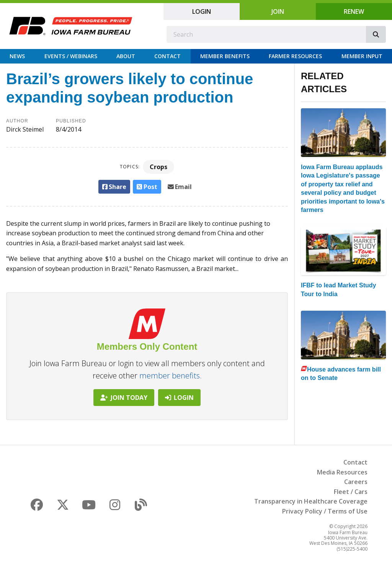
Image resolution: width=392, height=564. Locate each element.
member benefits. (171, 376)
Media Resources (342, 472)
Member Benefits (225, 56)
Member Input (362, 56)
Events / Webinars (71, 56)
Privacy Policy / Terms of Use (325, 511)
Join (278, 11)
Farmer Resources (295, 56)
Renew (354, 11)
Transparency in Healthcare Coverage (311, 501)
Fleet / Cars (351, 492)
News (17, 56)
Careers (356, 482)
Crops (158, 167)
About (126, 56)
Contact (167, 56)
